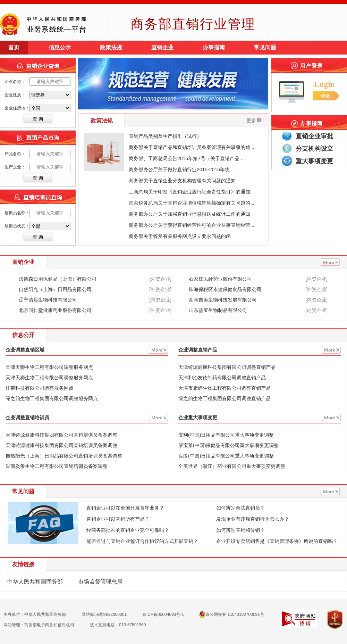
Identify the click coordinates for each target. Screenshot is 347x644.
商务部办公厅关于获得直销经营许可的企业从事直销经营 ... (192, 225)
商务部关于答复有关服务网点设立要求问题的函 (180, 236)
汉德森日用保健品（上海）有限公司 (58, 279)
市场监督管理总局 (100, 582)
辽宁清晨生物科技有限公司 (48, 300)
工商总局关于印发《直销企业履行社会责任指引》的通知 (189, 192)
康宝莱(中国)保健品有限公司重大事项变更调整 (228, 445)
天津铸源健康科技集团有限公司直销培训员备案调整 (61, 435)
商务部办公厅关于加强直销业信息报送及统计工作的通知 (189, 214)
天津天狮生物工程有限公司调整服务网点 (49, 367)
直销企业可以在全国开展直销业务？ (125, 508)
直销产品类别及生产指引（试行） (165, 136)
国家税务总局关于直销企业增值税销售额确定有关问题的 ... (192, 203)
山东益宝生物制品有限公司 (218, 310)
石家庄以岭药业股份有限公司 (220, 279)
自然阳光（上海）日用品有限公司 (55, 289)
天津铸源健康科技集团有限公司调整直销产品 (227, 367)
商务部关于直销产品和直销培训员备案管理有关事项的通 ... (192, 147)
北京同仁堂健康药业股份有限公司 (55, 310)
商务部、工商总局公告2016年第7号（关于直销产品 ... (187, 158)
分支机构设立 (314, 149)
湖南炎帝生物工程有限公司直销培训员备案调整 (57, 466)
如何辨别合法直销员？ (240, 508)
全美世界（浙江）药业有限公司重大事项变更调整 (232, 466)
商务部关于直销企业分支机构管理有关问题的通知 (182, 181)
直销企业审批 (314, 136)
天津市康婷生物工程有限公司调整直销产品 (225, 388)
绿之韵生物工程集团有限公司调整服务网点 (52, 398)
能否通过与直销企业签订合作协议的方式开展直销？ (142, 541)
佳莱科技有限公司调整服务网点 (40, 388)
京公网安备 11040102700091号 (232, 614)
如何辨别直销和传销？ (240, 530)
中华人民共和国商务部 (35, 582)
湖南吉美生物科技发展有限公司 (223, 300)
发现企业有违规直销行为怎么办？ (253, 519)
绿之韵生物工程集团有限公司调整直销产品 (225, 398)
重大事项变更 (314, 161)
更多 (254, 121)
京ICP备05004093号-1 (163, 614)
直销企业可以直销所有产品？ (118, 519)
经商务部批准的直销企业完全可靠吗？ (128, 530)
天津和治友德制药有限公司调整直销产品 (222, 378)
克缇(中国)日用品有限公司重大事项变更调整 (226, 456)
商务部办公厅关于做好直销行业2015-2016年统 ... (182, 170)
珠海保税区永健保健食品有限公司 (225, 289)
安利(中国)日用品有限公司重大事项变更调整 (226, 435)
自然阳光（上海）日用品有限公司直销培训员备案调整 (64, 456)
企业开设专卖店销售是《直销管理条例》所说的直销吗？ (277, 541)
